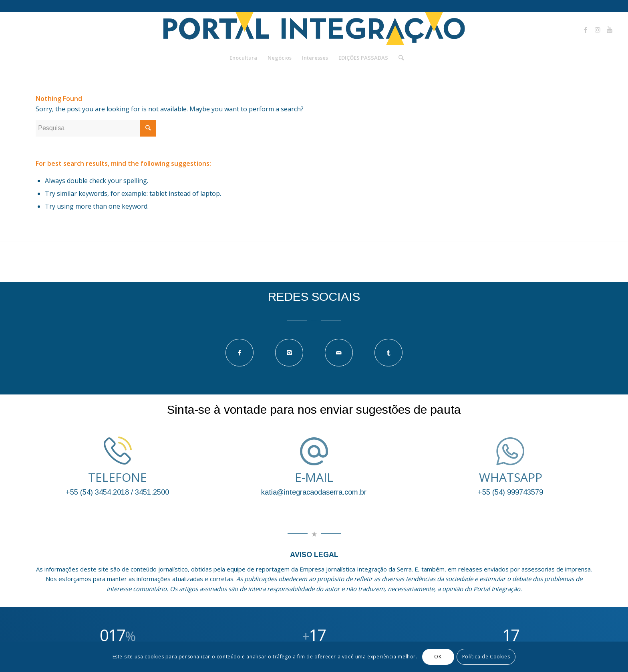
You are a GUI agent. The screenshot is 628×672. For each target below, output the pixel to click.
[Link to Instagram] (598, 30)
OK (438, 657)
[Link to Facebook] (586, 30)
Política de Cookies (486, 657)
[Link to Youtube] (610, 30)
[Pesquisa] (399, 58)
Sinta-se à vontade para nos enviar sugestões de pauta (314, 409)
